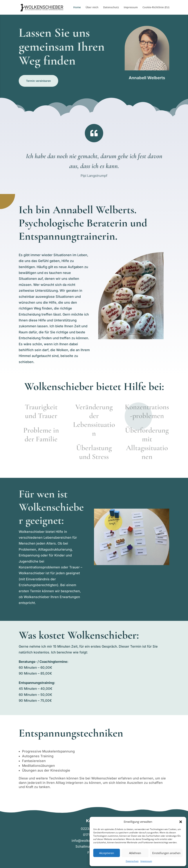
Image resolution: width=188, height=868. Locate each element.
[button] (181, 822)
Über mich (92, 8)
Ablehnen (135, 853)
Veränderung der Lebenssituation (94, 420)
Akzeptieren (107, 853)
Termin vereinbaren (38, 81)
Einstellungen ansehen (166, 853)
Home (77, 8)
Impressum (146, 861)
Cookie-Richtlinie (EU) (156, 8)
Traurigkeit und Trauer (41, 411)
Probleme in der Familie (41, 435)
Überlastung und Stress (94, 452)
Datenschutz (132, 861)
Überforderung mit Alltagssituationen (147, 443)
